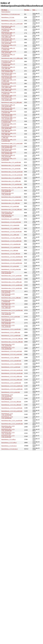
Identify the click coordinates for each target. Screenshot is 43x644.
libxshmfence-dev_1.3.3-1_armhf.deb (11, 276)
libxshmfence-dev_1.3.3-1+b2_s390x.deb (8, 304)
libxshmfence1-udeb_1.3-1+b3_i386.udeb (8, 68)
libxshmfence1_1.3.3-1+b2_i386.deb (11, 402)
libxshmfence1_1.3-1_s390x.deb (10, 235)
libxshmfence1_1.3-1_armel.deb (10, 266)
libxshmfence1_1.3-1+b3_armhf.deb (11, 222)
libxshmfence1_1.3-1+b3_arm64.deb (11, 260)
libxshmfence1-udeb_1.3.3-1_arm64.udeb (9, 124)
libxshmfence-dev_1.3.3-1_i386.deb (11, 298)
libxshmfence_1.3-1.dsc (8, 17)
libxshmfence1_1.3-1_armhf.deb (10, 206)
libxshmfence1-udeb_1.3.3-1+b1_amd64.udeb (9, 96)
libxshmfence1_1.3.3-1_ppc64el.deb (11, 383)
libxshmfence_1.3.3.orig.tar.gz (10, 449)
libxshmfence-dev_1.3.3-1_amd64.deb (12, 285)
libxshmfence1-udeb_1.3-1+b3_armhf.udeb (8, 27)
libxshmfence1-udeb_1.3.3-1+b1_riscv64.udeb (9, 74)
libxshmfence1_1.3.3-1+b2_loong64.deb (7, 395)
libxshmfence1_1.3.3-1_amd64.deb (11, 336)
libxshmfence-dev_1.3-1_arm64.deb (11, 162)
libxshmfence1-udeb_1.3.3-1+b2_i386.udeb (9, 131)
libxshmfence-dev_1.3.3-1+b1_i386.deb (12, 342)
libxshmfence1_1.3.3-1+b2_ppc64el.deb (7, 414)
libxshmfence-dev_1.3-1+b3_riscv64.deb (8, 273)
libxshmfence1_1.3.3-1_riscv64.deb (11, 329)
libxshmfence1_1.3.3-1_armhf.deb (11, 317)
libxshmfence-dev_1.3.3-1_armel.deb (11, 279)
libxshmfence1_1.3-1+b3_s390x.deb (11, 238)
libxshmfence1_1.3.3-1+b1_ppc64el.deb (7, 417)
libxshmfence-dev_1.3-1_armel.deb (11, 169)
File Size (27, 10)
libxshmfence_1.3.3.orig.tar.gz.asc (11, 14)
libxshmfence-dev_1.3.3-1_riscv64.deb (12, 421)
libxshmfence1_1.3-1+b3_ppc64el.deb (12, 263)
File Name (4, 10)
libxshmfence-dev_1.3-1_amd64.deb (11, 178)
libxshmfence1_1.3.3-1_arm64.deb (11, 367)
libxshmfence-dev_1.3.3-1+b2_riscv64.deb (8, 436)
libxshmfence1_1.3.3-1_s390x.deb (11, 332)
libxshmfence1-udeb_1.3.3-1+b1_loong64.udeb (9, 118)
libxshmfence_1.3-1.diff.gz (9, 439)
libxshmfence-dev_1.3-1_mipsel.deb (11, 197)
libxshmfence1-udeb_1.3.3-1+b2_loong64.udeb (9, 115)
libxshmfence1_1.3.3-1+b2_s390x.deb (12, 376)
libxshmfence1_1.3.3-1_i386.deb (10, 358)
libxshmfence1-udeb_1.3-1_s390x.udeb (12, 58)
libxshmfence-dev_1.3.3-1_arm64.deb (12, 288)
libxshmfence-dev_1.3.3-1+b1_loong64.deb (8, 430)
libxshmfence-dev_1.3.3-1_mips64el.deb (8, 301)
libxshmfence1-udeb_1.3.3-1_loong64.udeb (9, 112)
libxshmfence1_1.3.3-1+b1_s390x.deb (12, 380)
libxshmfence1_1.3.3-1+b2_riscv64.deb (12, 370)
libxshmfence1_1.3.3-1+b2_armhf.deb (12, 351)
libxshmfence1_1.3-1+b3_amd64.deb (11, 241)
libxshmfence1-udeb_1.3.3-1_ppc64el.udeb (9, 140)
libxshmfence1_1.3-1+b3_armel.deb (11, 269)
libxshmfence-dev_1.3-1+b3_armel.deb (12, 175)
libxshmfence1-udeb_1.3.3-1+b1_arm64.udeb (9, 128)
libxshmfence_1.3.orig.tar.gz (9, 446)
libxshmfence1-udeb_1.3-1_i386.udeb (12, 102)
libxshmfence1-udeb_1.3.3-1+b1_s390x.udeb (9, 90)
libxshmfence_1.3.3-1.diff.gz (9, 443)
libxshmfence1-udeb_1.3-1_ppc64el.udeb (8, 65)
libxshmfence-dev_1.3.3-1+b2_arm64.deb (8, 323)
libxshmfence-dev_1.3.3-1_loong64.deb (12, 424)
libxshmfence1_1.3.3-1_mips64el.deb (12, 364)
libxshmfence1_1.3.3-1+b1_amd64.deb (12, 389)
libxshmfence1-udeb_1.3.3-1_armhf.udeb (9, 46)
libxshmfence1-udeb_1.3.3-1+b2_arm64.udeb (9, 150)
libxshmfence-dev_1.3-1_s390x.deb (11, 181)
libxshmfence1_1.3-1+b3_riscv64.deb (12, 232)
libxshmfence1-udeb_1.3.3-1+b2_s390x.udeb (9, 87)
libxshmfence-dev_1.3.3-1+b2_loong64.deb (8, 427)
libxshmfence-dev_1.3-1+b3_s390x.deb (12, 187)
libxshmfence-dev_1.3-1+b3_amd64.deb (8, 191)
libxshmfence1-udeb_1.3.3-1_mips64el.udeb (9, 121)
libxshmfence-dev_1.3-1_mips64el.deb (12, 200)
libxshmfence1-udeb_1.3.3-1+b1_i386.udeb (9, 134)
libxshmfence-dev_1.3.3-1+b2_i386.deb (12, 339)
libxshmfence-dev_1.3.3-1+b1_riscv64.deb (8, 433)
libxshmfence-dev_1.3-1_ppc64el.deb (12, 184)
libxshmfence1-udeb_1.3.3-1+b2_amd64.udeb (9, 99)
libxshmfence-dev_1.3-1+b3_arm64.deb (8, 194)
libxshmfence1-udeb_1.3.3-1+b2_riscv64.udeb (9, 77)
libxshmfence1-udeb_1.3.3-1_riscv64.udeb (9, 84)
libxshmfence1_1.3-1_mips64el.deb (11, 244)
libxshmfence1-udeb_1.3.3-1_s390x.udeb (9, 80)
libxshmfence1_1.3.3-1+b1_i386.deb (11, 405)
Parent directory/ (6, 12)
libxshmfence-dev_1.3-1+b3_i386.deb (12, 210)
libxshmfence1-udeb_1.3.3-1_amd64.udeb (9, 93)
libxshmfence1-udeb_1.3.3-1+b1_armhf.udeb (9, 43)
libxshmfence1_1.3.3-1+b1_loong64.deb (7, 399)
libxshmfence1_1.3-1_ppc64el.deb (11, 247)
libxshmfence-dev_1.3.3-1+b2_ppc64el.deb (8, 345)
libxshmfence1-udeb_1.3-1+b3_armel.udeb (8, 156)
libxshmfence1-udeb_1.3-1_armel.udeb (12, 143)
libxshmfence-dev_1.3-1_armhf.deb (11, 165)
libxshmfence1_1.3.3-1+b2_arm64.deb (12, 411)
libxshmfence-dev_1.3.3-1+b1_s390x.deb (8, 307)
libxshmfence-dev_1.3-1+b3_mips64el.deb (8, 213)
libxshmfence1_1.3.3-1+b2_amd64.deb (12, 386)
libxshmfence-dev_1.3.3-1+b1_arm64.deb (8, 326)
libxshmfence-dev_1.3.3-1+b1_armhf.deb (8, 295)
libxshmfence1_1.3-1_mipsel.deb (10, 225)
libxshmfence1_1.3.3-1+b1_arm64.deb (12, 408)
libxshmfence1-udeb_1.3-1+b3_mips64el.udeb (8, 71)
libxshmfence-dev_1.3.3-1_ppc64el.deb (12, 310)
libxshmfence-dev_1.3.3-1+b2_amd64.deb (8, 314)
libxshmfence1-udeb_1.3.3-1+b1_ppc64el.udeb (9, 153)
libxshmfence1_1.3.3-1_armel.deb (11, 392)
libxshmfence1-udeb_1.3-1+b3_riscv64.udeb (8, 33)
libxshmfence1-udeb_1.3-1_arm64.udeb (8, 30)
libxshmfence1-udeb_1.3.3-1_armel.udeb (9, 159)
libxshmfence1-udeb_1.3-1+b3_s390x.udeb (8, 36)
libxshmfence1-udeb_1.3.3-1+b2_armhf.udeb (9, 52)
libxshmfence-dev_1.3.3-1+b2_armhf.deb (8, 291)
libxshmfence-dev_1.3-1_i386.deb (11, 203)
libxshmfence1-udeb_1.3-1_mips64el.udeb (8, 62)
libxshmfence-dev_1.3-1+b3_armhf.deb (12, 172)
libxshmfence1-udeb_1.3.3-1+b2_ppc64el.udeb (9, 147)
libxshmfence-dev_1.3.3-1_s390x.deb (12, 282)
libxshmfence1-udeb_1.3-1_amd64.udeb (8, 55)
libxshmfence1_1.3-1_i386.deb (10, 250)
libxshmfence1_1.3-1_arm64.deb (10, 219)
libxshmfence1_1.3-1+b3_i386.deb (11, 254)
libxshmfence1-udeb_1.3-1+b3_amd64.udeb (8, 39)
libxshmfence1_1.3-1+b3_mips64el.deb (12, 257)
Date (34, 10)
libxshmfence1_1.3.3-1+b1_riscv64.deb (12, 373)
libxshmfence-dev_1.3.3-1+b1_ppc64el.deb (8, 348)
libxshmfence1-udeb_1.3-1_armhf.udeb (12, 24)
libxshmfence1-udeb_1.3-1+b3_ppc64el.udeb (8, 109)
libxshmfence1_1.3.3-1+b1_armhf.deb (12, 354)
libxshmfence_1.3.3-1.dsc (8, 21)
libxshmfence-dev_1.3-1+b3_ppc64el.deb (8, 216)
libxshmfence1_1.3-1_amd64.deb (10, 228)
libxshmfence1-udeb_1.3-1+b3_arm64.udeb (8, 106)
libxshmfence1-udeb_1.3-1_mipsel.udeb (8, 49)
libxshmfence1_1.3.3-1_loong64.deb (11, 361)
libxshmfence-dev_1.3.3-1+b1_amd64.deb (8, 320)
